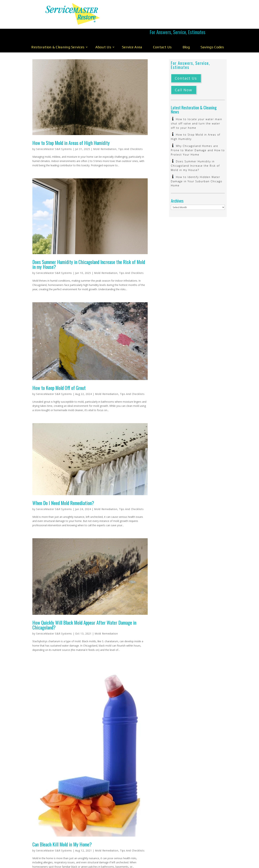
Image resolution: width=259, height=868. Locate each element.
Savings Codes (212, 30)
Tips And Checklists (130, 132)
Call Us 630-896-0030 (178, 14)
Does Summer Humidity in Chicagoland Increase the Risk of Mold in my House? (89, 248)
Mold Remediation (105, 132)
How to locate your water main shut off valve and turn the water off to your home (196, 107)
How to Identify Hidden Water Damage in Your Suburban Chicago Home (197, 165)
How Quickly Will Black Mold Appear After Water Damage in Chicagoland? (84, 608)
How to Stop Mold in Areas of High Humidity (71, 126)
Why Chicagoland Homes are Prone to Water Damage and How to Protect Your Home (198, 134)
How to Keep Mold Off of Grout (59, 371)
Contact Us (162, 30)
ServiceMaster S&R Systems (54, 132)
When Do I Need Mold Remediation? (63, 486)
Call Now (184, 73)
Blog (186, 30)
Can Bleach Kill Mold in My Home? (62, 828)
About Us (103, 30)
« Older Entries (41, 865)
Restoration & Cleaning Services (58, 30)
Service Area (132, 30)
